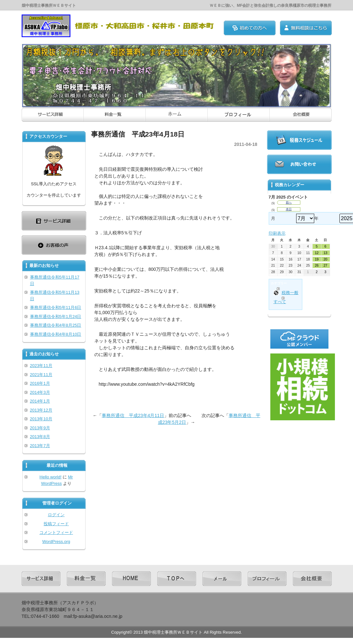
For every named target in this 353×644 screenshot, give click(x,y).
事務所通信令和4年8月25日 (56, 325)
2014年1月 (40, 401)
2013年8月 (40, 437)
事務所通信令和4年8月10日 (56, 334)
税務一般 (286, 293)
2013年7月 (40, 446)
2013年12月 (41, 410)
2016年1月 (40, 383)
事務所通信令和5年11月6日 (56, 307)
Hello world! (50, 477)
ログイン (56, 515)
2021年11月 (41, 375)
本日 (289, 209)
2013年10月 (41, 419)
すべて (280, 302)
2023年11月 (41, 366)
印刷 (277, 233)
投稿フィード (56, 524)
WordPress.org (56, 542)
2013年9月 (40, 428)
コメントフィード (56, 532)
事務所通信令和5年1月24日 (56, 317)
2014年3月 (40, 392)
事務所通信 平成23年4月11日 (133, 415)
